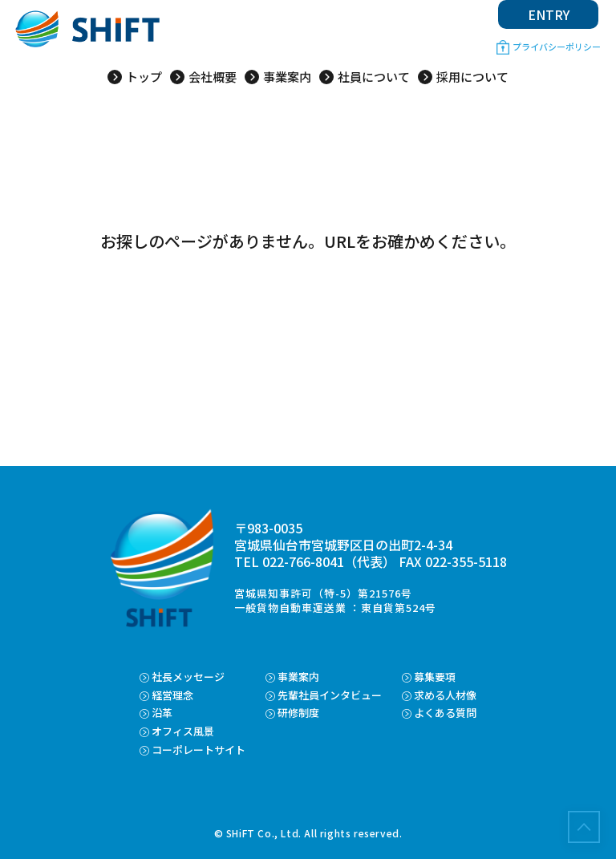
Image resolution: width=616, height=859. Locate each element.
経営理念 (172, 695)
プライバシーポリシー (557, 47)
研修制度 (298, 713)
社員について (374, 77)
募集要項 (435, 677)
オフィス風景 (183, 731)
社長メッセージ (188, 677)
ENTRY (549, 14)
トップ (144, 77)
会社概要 (213, 77)
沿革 (162, 713)
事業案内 (287, 77)
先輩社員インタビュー (330, 695)
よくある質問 (445, 713)
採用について (472, 77)
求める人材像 (445, 695)
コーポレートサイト (199, 750)
